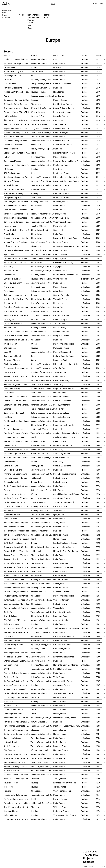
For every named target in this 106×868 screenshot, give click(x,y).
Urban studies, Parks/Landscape (42, 547)
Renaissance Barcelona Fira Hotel (17, 177)
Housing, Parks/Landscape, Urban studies (42, 579)
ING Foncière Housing (13, 193)
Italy (55, 59)
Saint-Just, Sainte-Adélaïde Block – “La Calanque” (17, 202)
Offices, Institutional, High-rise (42, 750)
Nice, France (59, 92)
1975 (98, 803)
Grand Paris (9, 234)
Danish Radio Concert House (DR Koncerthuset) (17, 222)
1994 (98, 486)
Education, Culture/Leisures (42, 758)
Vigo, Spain (58, 267)
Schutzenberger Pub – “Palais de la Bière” (17, 454)
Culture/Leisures (38, 71)
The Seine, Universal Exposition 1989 (17, 754)
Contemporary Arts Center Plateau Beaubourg (17, 819)
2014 (98, 145)
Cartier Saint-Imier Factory (15, 502)
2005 (98, 299)
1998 (98, 458)
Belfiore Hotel (10, 303)
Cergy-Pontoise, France (63, 791)
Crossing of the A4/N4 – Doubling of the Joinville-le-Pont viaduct (17, 547)
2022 (98, 80)
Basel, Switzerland (61, 458)
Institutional (36, 197)
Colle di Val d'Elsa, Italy (63, 262)
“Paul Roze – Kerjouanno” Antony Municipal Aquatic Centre (17, 758)
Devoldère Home (11, 783)
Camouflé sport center (13, 710)
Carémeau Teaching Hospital (16, 539)
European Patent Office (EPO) (17, 112)
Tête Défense (9, 750)
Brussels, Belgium (61, 128)
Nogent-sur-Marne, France (65, 718)
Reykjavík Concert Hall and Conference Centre (17, 315)
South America (34, 17)
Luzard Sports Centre (13, 714)
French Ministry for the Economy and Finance (17, 762)
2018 (98, 100)
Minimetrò (8, 409)
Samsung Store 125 (12, 76)
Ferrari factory (10, 226)
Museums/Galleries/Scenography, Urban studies (42, 657)
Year (98, 56)
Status (84, 56)
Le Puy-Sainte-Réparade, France (67, 246)
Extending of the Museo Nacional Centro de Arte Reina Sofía (17, 307)
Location (58, 56)
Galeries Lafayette (12, 482)
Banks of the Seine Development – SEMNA (17, 535)
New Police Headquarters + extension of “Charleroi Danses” (17, 132)
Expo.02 (7, 352)
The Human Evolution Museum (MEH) (17, 421)
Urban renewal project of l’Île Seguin (17, 238)
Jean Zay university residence (16, 124)
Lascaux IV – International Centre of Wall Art (17, 165)
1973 (98, 811)
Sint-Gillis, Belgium (61, 218)
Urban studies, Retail (39, 230)
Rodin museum (10, 705)
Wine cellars (36, 104)
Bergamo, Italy (60, 258)
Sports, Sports (37, 466)
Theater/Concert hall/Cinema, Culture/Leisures (42, 681)
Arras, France (59, 323)
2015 (98, 128)
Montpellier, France (62, 173)
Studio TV (8, 612)
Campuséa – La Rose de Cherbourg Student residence (17, 100)
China (30, 28)
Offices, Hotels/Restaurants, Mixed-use (42, 108)
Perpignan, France (61, 185)
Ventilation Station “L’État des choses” (17, 718)
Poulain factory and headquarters (17, 592)
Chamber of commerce (14, 429)
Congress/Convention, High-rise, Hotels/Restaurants (42, 177)
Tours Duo (8, 80)
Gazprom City (9, 275)
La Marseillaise (10, 116)
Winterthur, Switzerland (63, 567)
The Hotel (8, 417)
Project (7, 56)
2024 (98, 67)
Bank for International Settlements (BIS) (17, 458)
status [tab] (4, 13)
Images (94, 4)
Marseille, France (61, 116)
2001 (98, 360)
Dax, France (58, 531)
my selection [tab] (6, 17)
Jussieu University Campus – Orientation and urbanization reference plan (17, 376)
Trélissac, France (61, 807)
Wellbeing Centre (11, 677)
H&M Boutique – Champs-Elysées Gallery (17, 210)
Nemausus (8, 701)
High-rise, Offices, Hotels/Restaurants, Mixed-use (42, 80)
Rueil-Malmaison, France (64, 153)
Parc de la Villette (11, 771)
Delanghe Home (11, 811)
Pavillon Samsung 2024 (14, 71)
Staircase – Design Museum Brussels (17, 141)
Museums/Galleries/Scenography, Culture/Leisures (42, 734)
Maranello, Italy (60, 226)
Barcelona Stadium (12, 360)
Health (33, 153)
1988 (98, 661)
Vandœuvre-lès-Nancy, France (66, 628)
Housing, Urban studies (41, 328)
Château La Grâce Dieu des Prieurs (17, 104)
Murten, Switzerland (62, 352)
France (47, 15)
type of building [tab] (7, 10)
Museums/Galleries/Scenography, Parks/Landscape (42, 165)
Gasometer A (9, 372)
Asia (29, 25)
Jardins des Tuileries (12, 738)
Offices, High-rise (38, 112)
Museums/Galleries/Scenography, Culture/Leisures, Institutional (42, 819)
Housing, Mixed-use (39, 202)
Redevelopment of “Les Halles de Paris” (17, 340)
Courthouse (9, 393)
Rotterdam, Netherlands (64, 612)
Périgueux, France (61, 336)
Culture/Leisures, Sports (41, 242)
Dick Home (8, 787)
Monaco (57, 67)
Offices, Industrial (38, 332)
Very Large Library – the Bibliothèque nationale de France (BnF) (17, 653)
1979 (98, 783)
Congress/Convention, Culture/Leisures (42, 368)
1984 (98, 730)
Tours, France (59, 510)
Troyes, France (60, 787)
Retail (33, 76)
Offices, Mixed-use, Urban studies (42, 388)
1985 (98, 722)
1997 (98, 474)
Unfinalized (86, 108)
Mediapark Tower (11, 380)
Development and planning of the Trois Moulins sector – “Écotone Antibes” (17, 108)
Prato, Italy (58, 429)
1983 (98, 746)
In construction (87, 279)
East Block (8, 510)
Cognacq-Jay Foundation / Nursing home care (17, 437)
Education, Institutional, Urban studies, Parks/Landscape (42, 766)
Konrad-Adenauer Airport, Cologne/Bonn (17, 563)
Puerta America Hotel (13, 311)
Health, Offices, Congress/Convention (42, 149)
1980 (98, 779)
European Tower (11, 665)
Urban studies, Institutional (42, 299)
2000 (98, 393)
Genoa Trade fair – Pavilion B (16, 230)
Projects (88, 858)
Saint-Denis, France (62, 498)
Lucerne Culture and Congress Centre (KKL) (17, 405)
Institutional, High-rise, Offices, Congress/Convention (42, 384)
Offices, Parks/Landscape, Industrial (42, 600)
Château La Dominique (14, 145)
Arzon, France (59, 758)
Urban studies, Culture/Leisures (42, 718)
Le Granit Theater (11, 742)
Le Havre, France (61, 242)
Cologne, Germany (61, 380)
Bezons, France (60, 506)
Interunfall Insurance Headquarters (17, 441)
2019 (98, 84)
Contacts (89, 862)
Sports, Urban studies (40, 498)
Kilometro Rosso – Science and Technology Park (17, 258)
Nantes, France (60, 393)
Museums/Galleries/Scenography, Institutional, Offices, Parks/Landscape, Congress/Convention (42, 283)
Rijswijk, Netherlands (62, 112)
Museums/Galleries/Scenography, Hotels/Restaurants (42, 307)
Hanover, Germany (61, 397)
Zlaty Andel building (12, 388)
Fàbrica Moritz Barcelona (15, 189)
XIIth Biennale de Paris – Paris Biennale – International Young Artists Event (17, 775)
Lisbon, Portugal (60, 328)
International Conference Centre (17, 632)
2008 (98, 242)
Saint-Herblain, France (63, 669)
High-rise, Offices (38, 116)
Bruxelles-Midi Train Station (15, 218)
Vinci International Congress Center (17, 523)
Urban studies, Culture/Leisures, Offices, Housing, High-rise (42, 271)
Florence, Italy (59, 303)
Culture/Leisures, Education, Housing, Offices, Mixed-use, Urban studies (42, 490)
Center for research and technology (17, 332)
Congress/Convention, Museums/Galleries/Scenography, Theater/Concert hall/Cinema (42, 405)
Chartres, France (60, 527)
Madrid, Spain (59, 307)
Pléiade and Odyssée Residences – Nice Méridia (17, 92)
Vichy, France (59, 677)
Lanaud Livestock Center (14, 494)
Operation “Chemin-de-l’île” (15, 579)
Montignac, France (61, 165)
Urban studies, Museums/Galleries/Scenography (42, 527)
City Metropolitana (12, 364)
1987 (98, 681)
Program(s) (36, 56)
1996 (98, 478)
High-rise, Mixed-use (39, 665)
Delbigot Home (10, 815)
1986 (98, 710)
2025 (98, 59)
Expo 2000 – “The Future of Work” (17, 397)
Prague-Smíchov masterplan (16, 596)
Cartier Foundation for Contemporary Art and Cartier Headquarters (17, 486)
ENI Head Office (11, 462)
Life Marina (9, 169)
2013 (98, 153)
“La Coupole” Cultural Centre (16, 681)
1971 (98, 819)
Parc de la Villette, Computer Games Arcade (17, 722)
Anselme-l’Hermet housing (15, 685)
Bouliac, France (60, 640)
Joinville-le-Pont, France (64, 547)
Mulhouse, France (61, 348)
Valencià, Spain (60, 271)
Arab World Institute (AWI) (15, 689)
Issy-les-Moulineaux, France (65, 543)
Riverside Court (10, 344)
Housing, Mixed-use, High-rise (42, 96)
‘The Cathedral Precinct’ (14, 527)
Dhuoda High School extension (17, 697)
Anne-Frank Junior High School (17, 779)
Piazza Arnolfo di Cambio (15, 262)
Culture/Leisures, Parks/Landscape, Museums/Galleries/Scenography (42, 413)
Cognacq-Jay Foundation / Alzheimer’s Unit (17, 153)
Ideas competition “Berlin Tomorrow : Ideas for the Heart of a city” (17, 604)
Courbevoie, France (62, 575)
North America (34, 15)
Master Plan (9, 636)
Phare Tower (9, 287)
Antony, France (60, 124)
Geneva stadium (11, 466)
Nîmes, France (60, 539)
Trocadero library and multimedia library (17, 803)
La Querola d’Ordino (12, 279)
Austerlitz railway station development (17, 206)
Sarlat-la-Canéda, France (64, 356)
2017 (98, 124)
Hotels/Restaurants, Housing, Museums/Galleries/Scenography (42, 120)
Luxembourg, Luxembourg (65, 474)
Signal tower (9, 254)
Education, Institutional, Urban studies (42, 376)
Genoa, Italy (58, 230)
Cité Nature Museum (13, 323)
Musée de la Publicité (13, 470)
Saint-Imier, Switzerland (63, 502)
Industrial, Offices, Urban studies (42, 258)
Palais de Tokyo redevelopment (17, 673)
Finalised (85, 59)
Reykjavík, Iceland (61, 315)
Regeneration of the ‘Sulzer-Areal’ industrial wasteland (17, 567)
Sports (33, 360)
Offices (34, 67)
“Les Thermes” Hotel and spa (16, 531)
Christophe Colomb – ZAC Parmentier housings (17, 506)
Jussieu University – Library (15, 559)
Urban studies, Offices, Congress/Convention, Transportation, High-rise (42, 218)
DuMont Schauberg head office (17, 600)
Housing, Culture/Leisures (42, 588)
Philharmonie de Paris (13, 137)
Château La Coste (11, 246)
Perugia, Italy (59, 409)
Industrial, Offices (38, 226)
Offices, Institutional (39, 628)
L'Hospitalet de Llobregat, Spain (67, 177)
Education (35, 697)
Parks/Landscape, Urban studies (42, 250)
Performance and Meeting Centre (17, 726)
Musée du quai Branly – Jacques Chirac (17, 283)
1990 (98, 600)
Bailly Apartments (11, 624)
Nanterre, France (61, 535)
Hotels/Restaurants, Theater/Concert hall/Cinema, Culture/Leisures (42, 445)
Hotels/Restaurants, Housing (42, 291)
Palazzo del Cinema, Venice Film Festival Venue (17, 584)
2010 (98, 206)
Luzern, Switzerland (62, 405)
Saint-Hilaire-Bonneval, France (66, 494)
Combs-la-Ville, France (63, 681)
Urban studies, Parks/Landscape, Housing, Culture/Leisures (42, 535)
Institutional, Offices (39, 429)
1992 (98, 527)
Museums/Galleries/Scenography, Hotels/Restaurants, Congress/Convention (42, 421)
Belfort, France (60, 742)
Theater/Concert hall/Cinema (42, 137)
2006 (98, 275)
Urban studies (36, 206)
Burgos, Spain (59, 421)
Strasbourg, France (62, 454)
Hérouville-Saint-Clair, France (66, 551)
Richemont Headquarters (15, 295)
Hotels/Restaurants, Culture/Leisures (42, 677)
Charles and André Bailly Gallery (17, 661)
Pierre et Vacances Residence (17, 588)
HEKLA (7, 157)
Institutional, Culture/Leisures (42, 803)
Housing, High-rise (38, 92)
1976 (98, 799)
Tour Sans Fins (10, 649)
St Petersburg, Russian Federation (67, 275)
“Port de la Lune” (11, 616)
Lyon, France (59, 96)
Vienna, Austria (60, 214)
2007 (98, 258)
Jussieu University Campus (15, 766)
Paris (46, 17)
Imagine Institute (11, 149)
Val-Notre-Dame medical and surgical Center (17, 799)
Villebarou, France (61, 592)
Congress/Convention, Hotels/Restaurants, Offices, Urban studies (42, 364)
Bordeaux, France (61, 193)
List (102, 4)
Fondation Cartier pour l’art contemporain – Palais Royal (17, 63)
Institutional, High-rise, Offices (42, 132)
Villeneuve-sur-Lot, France (65, 815)
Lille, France (59, 490)
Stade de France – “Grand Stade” (17, 498)
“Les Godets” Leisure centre (16, 730)
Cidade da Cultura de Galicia (16, 433)
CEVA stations (10, 84)
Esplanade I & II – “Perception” (17, 551)
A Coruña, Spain (60, 368)
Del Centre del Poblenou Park (16, 250)
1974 (98, 807)
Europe (31, 20)
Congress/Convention (40, 88)
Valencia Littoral (11, 271)
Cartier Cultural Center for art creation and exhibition (17, 693)
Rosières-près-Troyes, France (66, 783)
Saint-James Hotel (12, 640)
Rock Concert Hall (12, 746)
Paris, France (59, 63)
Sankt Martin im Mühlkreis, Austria (67, 161)
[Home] (6, 3)
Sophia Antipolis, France (64, 108)
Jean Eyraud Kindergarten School (17, 807)
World (21, 15)
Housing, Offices (38, 441)
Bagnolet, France (61, 746)
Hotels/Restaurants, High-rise (42, 214)
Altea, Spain (58, 291)
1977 (98, 795)
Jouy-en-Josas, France (63, 693)
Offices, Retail (36, 482)
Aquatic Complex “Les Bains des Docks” (17, 242)
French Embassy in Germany (16, 478)
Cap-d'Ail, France (60, 588)
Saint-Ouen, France (62, 685)
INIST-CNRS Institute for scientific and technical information (17, 628)
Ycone (6, 96)
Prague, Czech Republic (64, 344)
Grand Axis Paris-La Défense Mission (17, 575)
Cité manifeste (10, 348)
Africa (30, 23)
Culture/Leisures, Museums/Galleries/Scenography (42, 722)
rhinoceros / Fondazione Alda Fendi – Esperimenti (17, 120)
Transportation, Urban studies (42, 84)
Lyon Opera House (12, 514)
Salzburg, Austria (61, 620)
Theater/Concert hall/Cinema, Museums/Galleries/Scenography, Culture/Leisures (42, 433)
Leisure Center (10, 445)
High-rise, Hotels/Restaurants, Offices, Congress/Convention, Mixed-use (42, 380)
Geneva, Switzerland (62, 84)
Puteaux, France (60, 100)
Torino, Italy (58, 384)
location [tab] (5, 15)
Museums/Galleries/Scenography (42, 59)
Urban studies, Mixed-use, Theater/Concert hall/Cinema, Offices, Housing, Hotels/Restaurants (42, 425)
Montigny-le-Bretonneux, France (67, 726)
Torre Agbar (9, 319)
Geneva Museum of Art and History (17, 401)
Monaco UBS (9, 67)
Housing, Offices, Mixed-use (42, 372)
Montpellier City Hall (12, 197)
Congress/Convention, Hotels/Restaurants (42, 128)
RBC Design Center (12, 173)
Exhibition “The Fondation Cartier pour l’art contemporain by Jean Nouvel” (17, 59)
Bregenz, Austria (60, 441)
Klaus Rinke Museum (13, 161)
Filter (53, 4)
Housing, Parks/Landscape (42, 279)
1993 (98, 502)
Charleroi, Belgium (61, 132)
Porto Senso (9, 291)
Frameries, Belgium (62, 413)
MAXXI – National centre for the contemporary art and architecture (17, 449)
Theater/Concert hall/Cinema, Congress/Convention (42, 726)
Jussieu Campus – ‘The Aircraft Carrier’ (17, 555)
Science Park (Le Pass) (14, 413)
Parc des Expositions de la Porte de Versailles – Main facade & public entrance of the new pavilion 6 (17, 88)
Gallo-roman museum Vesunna (17, 336)
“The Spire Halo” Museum (15, 620)
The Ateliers (90, 855)
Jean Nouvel (91, 852)
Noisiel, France (60, 714)
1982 (98, 758)
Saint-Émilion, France (62, 104)
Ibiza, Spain (58, 169)
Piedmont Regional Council (15, 384)
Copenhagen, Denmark (63, 222)
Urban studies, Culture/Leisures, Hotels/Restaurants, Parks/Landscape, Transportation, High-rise (42, 267)
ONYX (6, 669)
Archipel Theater (11, 185)
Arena (6, 425)
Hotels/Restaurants (39, 189)
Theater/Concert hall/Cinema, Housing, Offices (42, 612)
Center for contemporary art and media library (17, 734)
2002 (98, 348)
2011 (98, 181)
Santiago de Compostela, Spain (67, 433)
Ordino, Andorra (60, 279)
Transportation (37, 563)
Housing (34, 100)
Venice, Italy (59, 584)
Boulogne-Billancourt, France (66, 181)
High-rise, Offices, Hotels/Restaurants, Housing (42, 254)
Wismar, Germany (61, 332)
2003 (98, 328)
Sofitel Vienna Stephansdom (16, 214)
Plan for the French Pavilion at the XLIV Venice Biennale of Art (17, 608)
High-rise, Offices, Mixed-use (42, 181)
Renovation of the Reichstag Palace (17, 571)
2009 (98, 218)
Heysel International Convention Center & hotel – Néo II (17, 128)
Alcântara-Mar (10, 328)
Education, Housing (39, 124)
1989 (98, 616)
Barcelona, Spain (61, 189)
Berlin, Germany (60, 478)
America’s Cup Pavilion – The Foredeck (17, 299)
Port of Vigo (9, 267)
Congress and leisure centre (16, 368)
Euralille (7, 490)
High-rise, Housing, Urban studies (42, 645)
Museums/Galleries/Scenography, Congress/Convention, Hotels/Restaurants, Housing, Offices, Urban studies (42, 567)
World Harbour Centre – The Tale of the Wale (17, 657)
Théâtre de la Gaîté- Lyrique (15, 795)
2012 (98, 161)
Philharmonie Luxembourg (15, 474)
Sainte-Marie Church (12, 356)
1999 (98, 425)
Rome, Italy (58, 120)
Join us (85, 866)
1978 (98, 787)
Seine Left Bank (10, 519)
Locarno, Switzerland (62, 445)
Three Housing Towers (13, 645)
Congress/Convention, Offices (42, 632)
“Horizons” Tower (11, 181)
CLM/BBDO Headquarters (15, 543)
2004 (98, 323)
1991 (98, 575)
